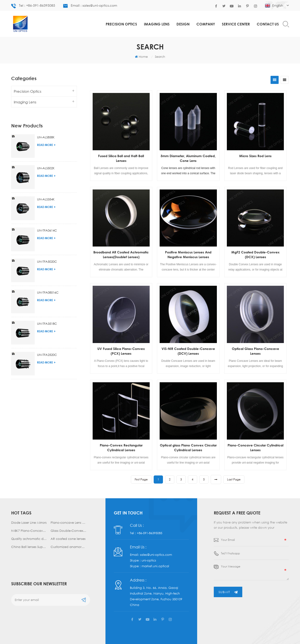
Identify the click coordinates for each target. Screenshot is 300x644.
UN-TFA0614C (47, 222)
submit (228, 592)
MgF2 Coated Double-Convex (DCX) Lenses (255, 254)
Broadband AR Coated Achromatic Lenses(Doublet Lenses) (121, 254)
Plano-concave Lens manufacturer (69, 523)
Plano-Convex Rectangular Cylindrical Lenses (121, 448)
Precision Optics (121, 24)
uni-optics (149, 557)
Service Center (236, 24)
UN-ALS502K (46, 160)
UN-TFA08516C (48, 285)
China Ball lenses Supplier (29, 547)
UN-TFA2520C (47, 347)
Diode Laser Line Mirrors (29, 523)
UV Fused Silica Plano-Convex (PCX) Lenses (121, 351)
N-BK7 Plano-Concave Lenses (29, 531)
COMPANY (206, 24)
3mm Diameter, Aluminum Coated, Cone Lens (188, 158)
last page (234, 479)
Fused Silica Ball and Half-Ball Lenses (121, 158)
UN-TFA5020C (47, 253)
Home (141, 57)
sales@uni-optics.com (156, 552)
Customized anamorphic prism (69, 547)
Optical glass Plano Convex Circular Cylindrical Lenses (188, 448)
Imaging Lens (157, 24)
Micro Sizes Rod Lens (255, 156)
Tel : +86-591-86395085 (33, 6)
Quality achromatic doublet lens (29, 539)
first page (141, 479)
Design (183, 24)
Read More (46, 137)
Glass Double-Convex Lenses (69, 531)
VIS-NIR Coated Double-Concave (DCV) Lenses (188, 351)
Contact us (268, 24)
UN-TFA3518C (47, 315)
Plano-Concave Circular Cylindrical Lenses (255, 448)
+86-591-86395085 (150, 530)
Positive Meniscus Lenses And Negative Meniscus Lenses (188, 254)
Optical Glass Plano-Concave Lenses (255, 351)
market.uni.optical (155, 563)
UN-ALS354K (46, 191)
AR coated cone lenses (68, 539)
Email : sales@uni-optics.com (90, 6)
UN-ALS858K (46, 129)
